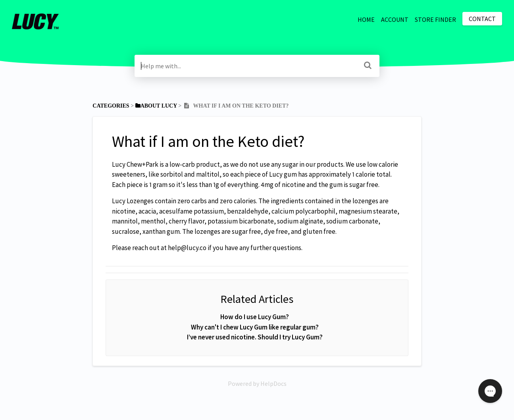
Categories (111, 106)
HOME (366, 19)
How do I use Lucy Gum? (255, 317)
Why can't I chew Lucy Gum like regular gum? (255, 327)
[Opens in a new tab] (257, 383)
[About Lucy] (156, 106)
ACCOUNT (395, 19)
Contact (482, 19)
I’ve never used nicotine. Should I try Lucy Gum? (255, 337)
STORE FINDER (435, 19)
